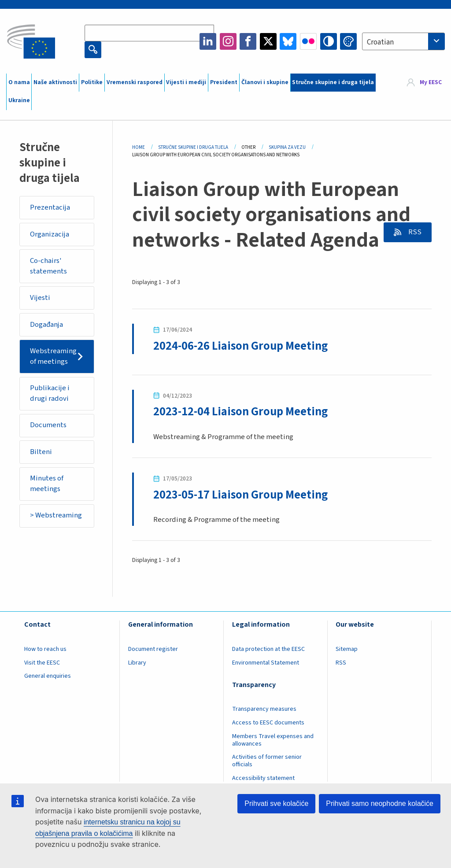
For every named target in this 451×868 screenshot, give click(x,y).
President (224, 82)
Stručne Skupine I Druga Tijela (193, 147)
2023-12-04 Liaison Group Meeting (240, 412)
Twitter (268, 41)
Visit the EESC (42, 663)
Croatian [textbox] (380, 42)
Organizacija (50, 234)
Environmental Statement (266, 663)
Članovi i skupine (265, 82)
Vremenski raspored (135, 82)
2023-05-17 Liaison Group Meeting (240, 495)
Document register (153, 649)
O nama (19, 82)
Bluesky (288, 41)
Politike (92, 82)
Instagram (228, 41)
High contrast (329, 41)
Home (139, 147)
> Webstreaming (56, 515)
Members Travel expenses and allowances (273, 740)
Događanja (46, 325)
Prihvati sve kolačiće (276, 803)
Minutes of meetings (47, 484)
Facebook (248, 41)
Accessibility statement (263, 778)
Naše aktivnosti (55, 82)
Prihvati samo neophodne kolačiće (380, 803)
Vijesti (40, 298)
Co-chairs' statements (48, 266)
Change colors (348, 41)
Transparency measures (264, 709)
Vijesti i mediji (186, 82)
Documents (48, 425)
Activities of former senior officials (267, 761)
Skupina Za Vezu (287, 147)
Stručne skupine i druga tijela (333, 82)
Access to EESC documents (268, 723)
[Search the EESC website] (149, 33)
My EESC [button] (431, 82)
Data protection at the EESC (268, 649)
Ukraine (19, 100)
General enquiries (48, 676)
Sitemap (347, 649)
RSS (414, 232)
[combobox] (403, 41)
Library (137, 663)
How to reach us (45, 649)
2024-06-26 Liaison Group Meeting (240, 346)
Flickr (308, 41)
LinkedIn (208, 41)
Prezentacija (50, 207)
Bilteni (41, 452)
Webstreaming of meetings (53, 356)
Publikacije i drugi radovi (50, 393)
